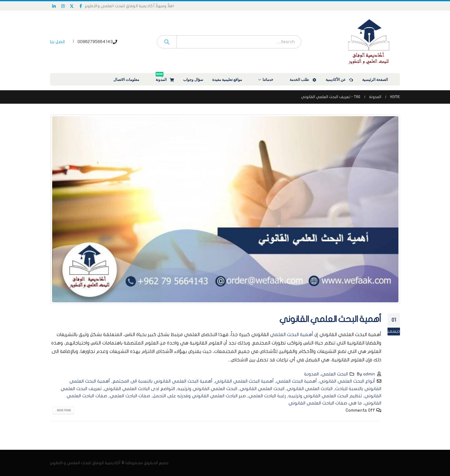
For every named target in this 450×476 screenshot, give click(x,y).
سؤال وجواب (193, 79)
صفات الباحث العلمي (130, 396)
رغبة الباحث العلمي (267, 396)
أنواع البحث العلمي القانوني (347, 381)
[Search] (167, 42)
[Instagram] (63, 6)
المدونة (165, 78)
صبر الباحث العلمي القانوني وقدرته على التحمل (199, 396)
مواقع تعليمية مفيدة (231, 79)
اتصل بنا (57, 42)
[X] (72, 6)
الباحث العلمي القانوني (310, 389)
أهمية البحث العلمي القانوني (330, 319)
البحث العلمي (335, 374)
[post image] (225, 209)
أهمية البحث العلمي (292, 335)
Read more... (63, 410)
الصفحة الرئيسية (379, 79)
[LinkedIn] (54, 6)
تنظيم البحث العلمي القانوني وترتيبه (325, 396)
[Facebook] (81, 6)
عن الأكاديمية (340, 79)
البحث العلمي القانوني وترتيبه (207, 389)
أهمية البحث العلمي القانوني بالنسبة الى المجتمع (162, 381)
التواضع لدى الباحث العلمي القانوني (140, 389)
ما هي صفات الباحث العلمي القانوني (325, 403)
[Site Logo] (369, 42)
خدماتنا (272, 79)
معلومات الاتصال (130, 79)
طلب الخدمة (303, 79)
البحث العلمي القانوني (262, 389)
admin (369, 374)
